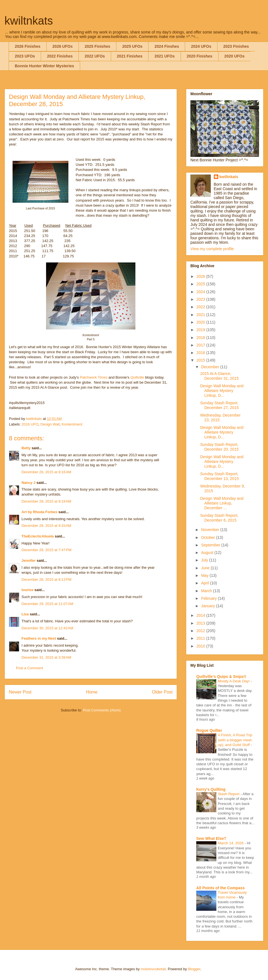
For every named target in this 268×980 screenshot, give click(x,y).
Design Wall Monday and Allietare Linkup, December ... (222, 503)
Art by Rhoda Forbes (40, 512)
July (205, 560)
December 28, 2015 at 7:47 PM (46, 550)
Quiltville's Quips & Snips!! (221, 677)
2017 (201, 345)
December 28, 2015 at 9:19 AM (46, 501)
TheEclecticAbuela (38, 536)
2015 (201, 360)
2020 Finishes (200, 56)
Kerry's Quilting (211, 789)
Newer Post (20, 692)
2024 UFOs (201, 46)
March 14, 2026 (231, 843)
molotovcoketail (153, 969)
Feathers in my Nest (39, 638)
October (209, 537)
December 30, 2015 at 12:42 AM (47, 628)
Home (92, 692)
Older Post (162, 692)
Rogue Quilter (209, 730)
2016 (201, 353)
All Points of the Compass (220, 888)
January (209, 606)
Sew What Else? (211, 838)
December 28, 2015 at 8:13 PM (46, 579)
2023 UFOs (25, 56)
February (209, 598)
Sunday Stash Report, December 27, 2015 (219, 405)
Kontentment (72, 424)
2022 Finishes (60, 56)
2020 (201, 322)
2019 (201, 330)
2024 (201, 292)
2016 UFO (30, 424)
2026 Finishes (28, 46)
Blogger (194, 969)
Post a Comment (29, 668)
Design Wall (50, 424)
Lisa (25, 614)
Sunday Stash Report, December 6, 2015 (219, 518)
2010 (201, 646)
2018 (201, 338)
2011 (201, 638)
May (205, 575)
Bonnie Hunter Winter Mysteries (44, 66)
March (207, 591)
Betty (26, 448)
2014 (201, 615)
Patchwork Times (94, 377)
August (208, 553)
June (206, 568)
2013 (201, 623)
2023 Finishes (236, 46)
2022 (201, 307)
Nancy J (28, 483)
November (210, 530)
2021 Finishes (130, 56)
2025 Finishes (97, 46)
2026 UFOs (63, 46)
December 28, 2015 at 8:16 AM (46, 472)
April (205, 583)
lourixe (27, 590)
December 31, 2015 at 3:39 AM (46, 657)
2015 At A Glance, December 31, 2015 (219, 376)
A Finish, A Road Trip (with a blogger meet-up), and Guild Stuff (235, 740)
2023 (201, 299)
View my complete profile (212, 249)
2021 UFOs (164, 56)
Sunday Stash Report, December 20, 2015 (219, 447)
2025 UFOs (132, 46)
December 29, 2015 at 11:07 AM (47, 604)
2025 (201, 284)
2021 (201, 315)
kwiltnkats (29, 21)
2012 (201, 631)
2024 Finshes (167, 46)
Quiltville (137, 377)
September (211, 545)
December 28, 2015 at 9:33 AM (46, 526)
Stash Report (229, 794)
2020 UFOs (234, 56)
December (210, 367)
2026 (201, 276)
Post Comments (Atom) (102, 710)
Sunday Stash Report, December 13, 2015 (219, 476)
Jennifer (29, 560)
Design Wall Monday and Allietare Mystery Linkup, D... (222, 391)
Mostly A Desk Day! (234, 681)
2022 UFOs (95, 56)
